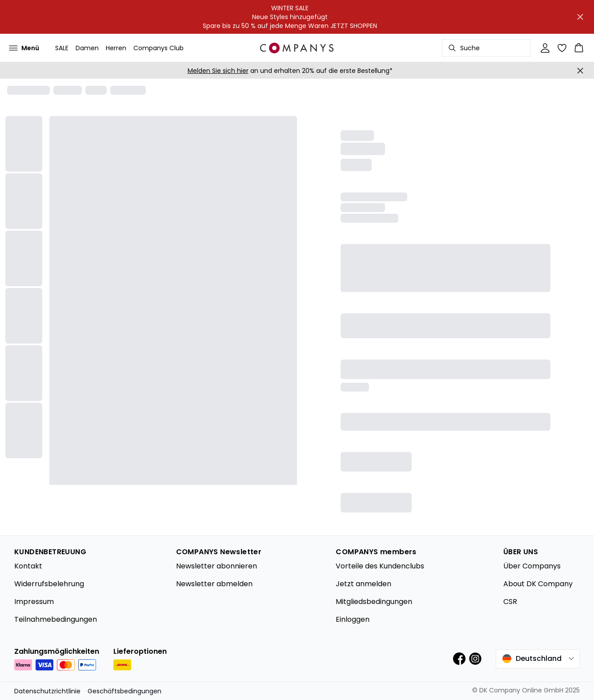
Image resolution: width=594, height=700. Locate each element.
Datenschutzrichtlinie (47, 691)
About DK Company (538, 584)
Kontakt (28, 566)
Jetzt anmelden (363, 584)
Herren (116, 48)
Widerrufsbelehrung (49, 584)
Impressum (34, 602)
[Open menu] (24, 48)
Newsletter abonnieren (217, 566)
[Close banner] (580, 17)
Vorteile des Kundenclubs (380, 566)
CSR (510, 602)
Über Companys (532, 566)
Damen (87, 48)
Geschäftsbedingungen (124, 691)
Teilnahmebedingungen (56, 619)
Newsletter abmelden (214, 584)
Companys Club (159, 48)
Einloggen (353, 619)
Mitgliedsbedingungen (374, 602)
